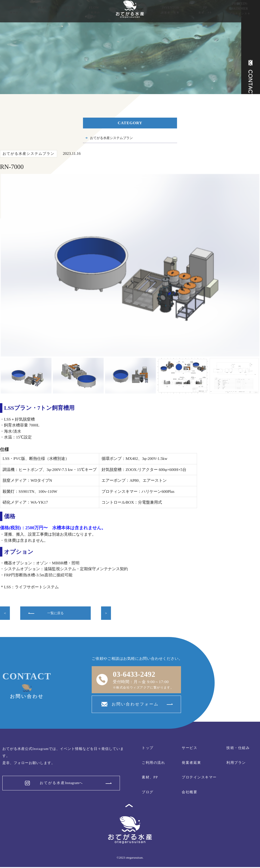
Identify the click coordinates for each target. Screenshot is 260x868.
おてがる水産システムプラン (116, 138)
